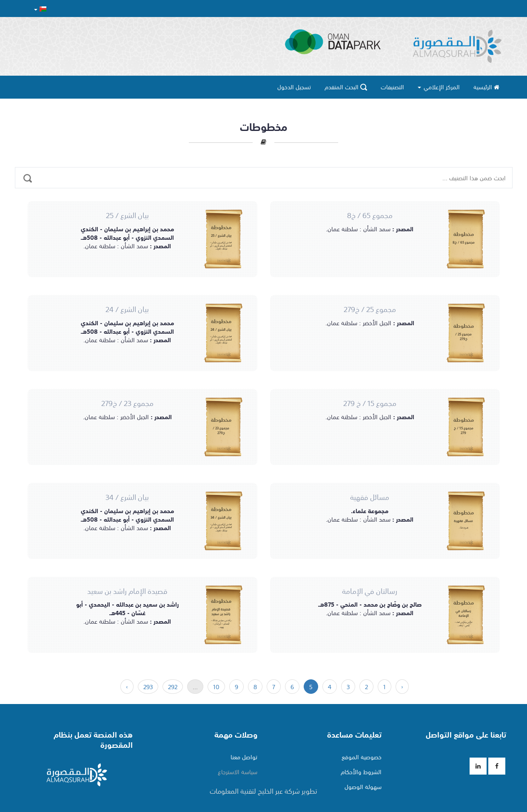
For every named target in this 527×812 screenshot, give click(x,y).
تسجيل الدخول (294, 87)
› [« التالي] (127, 687)
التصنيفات (392, 87)
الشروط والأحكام (361, 772)
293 (148, 687)
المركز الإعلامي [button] (439, 87)
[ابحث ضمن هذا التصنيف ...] (28, 173)
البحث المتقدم (346, 87)
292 (173, 687)
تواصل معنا (244, 757)
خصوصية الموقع (362, 757)
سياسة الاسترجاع (238, 772)
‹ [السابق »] (402, 687)
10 (216, 687)
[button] (40, 9)
